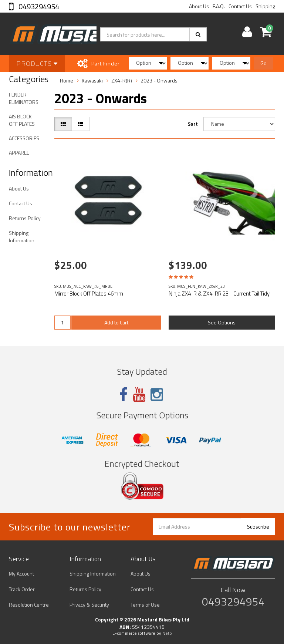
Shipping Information (22, 237)
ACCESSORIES (24, 138)
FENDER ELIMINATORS (24, 98)
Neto (167, 633)
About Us (199, 6)
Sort (193, 124)
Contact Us (240, 6)
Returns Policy (25, 218)
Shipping (265, 6)
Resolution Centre (29, 605)
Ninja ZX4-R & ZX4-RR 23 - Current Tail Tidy (219, 294)
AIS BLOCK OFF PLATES (22, 120)
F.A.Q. (219, 6)
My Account (21, 574)
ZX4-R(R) (122, 80)
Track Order (22, 589)
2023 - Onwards (159, 80)
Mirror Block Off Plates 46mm (89, 294)
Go (263, 63)
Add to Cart (116, 322)
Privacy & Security (89, 605)
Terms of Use (145, 605)
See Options (222, 322)
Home (67, 80)
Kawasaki (92, 80)
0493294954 (38, 6)
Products (37, 63)
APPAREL (19, 153)
